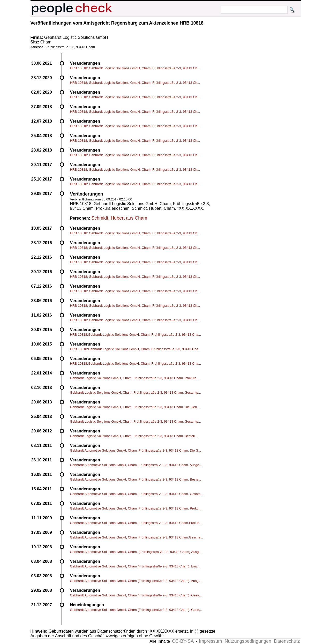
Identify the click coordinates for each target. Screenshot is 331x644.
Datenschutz (287, 641)
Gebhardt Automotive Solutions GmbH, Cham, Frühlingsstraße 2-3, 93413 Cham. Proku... (136, 508)
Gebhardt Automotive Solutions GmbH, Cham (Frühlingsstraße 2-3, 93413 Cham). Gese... (136, 610)
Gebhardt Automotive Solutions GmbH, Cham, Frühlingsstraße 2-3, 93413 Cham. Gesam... (137, 494)
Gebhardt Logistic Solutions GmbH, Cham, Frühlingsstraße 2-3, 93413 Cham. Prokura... (135, 378)
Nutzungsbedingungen (248, 641)
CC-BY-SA (183, 641)
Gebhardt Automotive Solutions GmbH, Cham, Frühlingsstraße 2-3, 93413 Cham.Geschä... (137, 537)
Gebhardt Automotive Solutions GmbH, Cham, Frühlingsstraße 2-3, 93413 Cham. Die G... (136, 450)
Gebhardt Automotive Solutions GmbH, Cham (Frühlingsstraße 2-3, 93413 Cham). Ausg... (136, 581)
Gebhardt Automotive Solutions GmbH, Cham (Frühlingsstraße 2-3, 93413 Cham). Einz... (135, 566)
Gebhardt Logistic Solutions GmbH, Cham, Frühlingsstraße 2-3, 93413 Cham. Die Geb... (135, 407)
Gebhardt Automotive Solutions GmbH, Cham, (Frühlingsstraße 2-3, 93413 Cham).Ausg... (136, 552)
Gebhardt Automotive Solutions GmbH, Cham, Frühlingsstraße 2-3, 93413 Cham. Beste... (136, 479)
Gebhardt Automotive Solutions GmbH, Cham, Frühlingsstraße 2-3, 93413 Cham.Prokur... (136, 523)
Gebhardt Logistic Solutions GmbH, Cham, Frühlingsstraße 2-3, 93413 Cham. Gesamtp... (136, 392)
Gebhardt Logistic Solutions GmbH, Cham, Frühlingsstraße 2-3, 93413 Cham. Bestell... (134, 436)
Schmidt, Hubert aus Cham (119, 218)
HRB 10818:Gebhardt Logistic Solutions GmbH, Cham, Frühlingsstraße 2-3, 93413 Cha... (136, 335)
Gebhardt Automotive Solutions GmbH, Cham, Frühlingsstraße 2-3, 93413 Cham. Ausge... (136, 465)
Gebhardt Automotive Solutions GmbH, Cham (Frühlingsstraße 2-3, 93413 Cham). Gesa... (136, 595)
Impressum (210, 641)
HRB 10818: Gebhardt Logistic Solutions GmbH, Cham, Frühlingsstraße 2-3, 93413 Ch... (135, 68)
